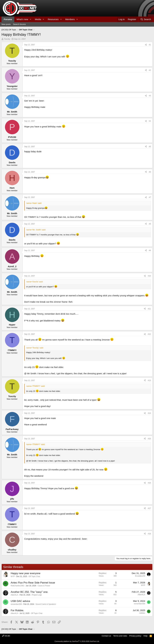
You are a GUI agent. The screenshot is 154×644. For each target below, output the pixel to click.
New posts (6, 24)
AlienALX (14, 595)
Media (38, 19)
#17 (149, 508)
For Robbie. (17, 610)
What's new (22, 19)
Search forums (19, 24)
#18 (149, 534)
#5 (150, 147)
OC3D (6, 636)
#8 (150, 224)
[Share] (146, 45)
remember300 (16, 604)
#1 (150, 45)
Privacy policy (135, 636)
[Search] (146, 19)
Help (146, 636)
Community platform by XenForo (77, 641)
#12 (149, 334)
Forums (8, 19)
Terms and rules (120, 636)
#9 (150, 251)
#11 (149, 309)
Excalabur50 (140, 576)
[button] (31, 19)
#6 (150, 172)
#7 (150, 197)
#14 (149, 413)
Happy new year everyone (26, 573)
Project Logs (37, 595)
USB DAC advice (20, 601)
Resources (53, 19)
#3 (150, 96)
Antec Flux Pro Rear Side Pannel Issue (33, 583)
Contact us (106, 636)
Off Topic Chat (34, 576)
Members (70, 19)
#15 (149, 439)
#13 (149, 380)
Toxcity (7, 39)
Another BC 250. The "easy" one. (29, 592)
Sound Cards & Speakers (46, 604)
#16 (149, 483)
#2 (150, 70)
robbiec (142, 613)
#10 (149, 276)
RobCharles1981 (17, 586)
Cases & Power (44, 586)
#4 (150, 121)
